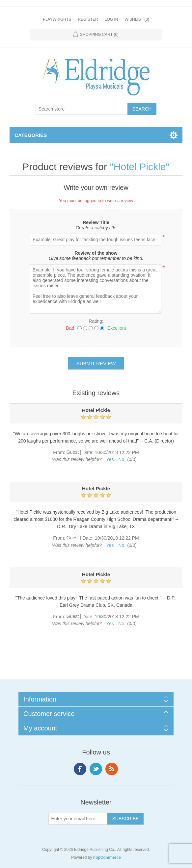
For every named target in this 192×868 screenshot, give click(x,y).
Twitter (96, 769)
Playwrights (57, 19)
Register (88, 19)
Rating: (96, 321)
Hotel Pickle (140, 167)
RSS (112, 769)
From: (59, 452)
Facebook (80, 769)
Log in (111, 19)
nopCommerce (107, 857)
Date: (88, 452)
